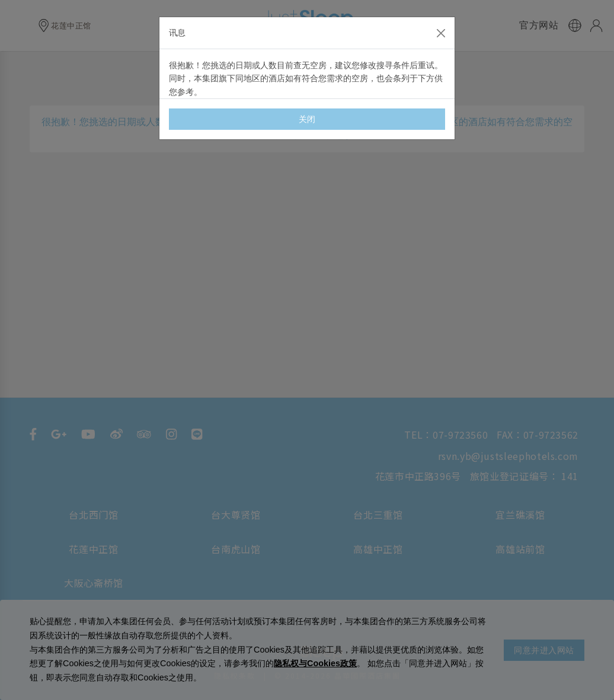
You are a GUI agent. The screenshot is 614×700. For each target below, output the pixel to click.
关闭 (307, 119)
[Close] (441, 33)
